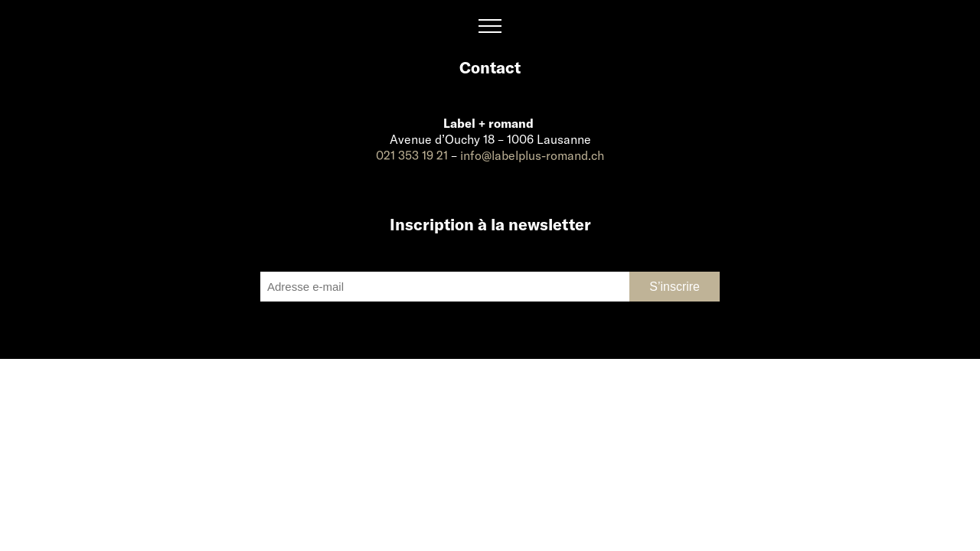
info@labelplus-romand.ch (532, 155)
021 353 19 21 (412, 155)
